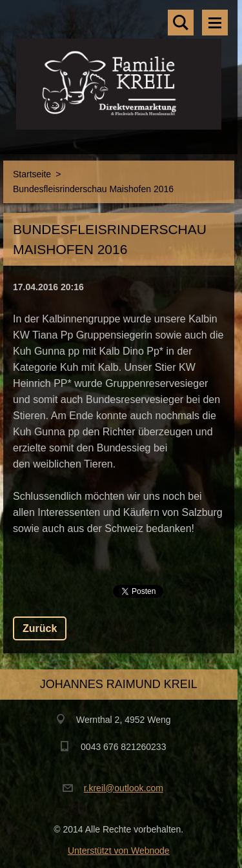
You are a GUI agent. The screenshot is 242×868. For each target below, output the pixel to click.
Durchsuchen (181, 23)
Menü (215, 23)
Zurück (40, 628)
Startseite (32, 174)
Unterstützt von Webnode (119, 851)
